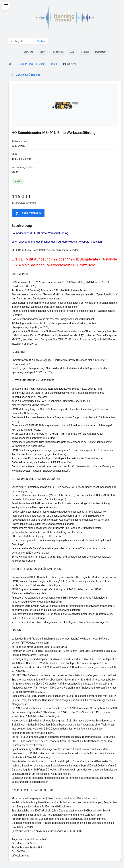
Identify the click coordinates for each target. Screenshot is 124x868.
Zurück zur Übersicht (25, 75)
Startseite (28, 52)
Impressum (101, 52)
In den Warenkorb (28, 213)
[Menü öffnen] (6, 6)
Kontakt (85, 52)
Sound (54, 64)
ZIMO (42, 64)
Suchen (41, 41)
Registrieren (58, 52)
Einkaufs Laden (26, 64)
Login (42, 52)
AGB (72, 52)
